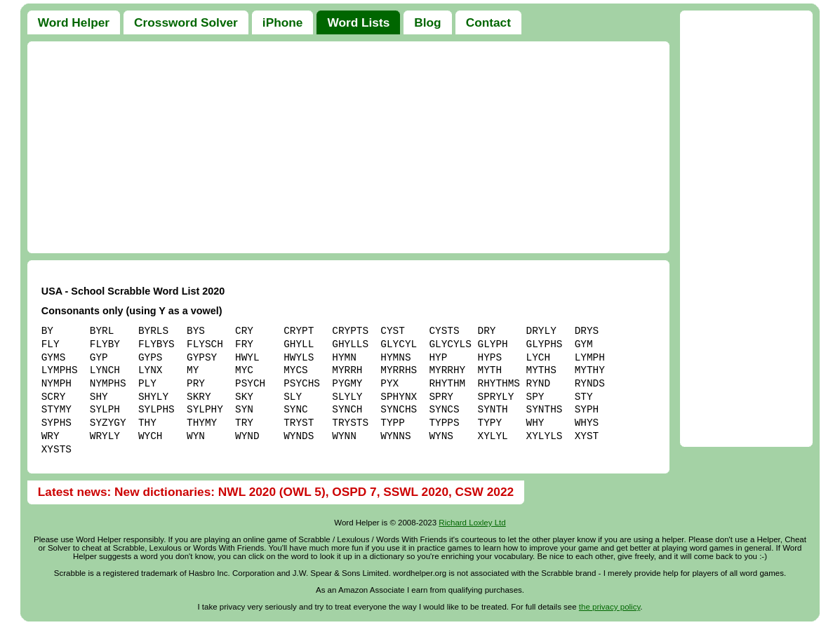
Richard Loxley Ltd (472, 523)
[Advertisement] (349, 147)
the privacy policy (609, 607)
